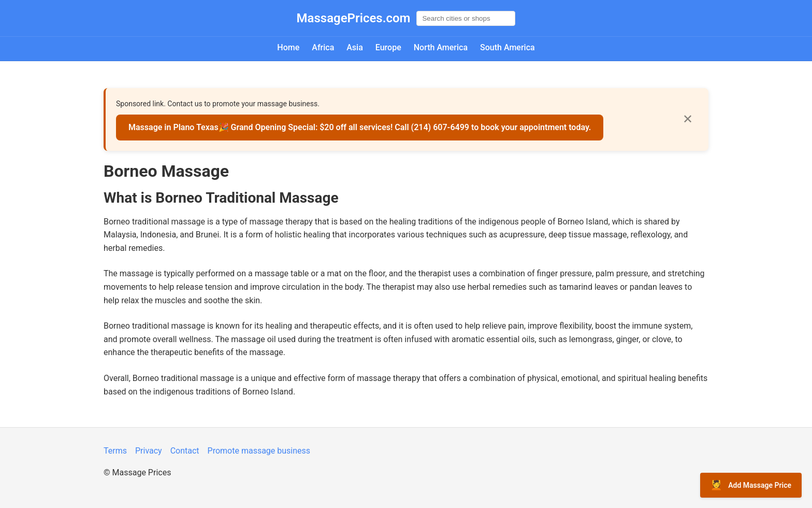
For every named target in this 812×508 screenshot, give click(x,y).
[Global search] (466, 18)
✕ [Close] (688, 119)
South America (508, 47)
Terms (115, 451)
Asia (355, 47)
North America (441, 47)
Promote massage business (259, 451)
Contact (185, 451)
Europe (388, 47)
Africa (323, 47)
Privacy (149, 451)
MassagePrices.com (354, 18)
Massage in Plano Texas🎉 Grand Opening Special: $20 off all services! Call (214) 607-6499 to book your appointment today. (360, 127)
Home (288, 47)
